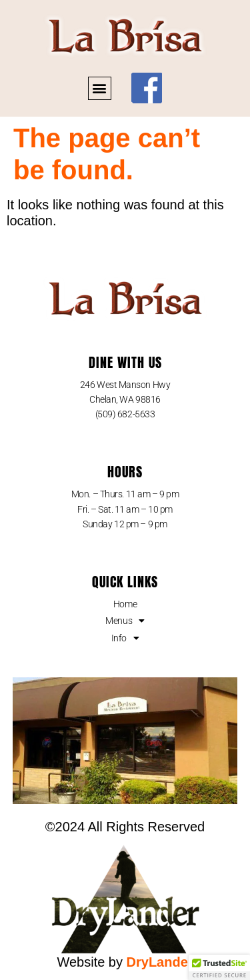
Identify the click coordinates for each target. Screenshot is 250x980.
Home (125, 604)
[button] (100, 88)
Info (125, 638)
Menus (125, 621)
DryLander (160, 962)
